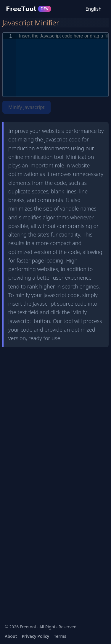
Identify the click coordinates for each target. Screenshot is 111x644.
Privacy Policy (35, 636)
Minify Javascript (26, 107)
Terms (60, 636)
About (11, 636)
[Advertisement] (55, 393)
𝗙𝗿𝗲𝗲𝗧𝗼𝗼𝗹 (28, 9)
